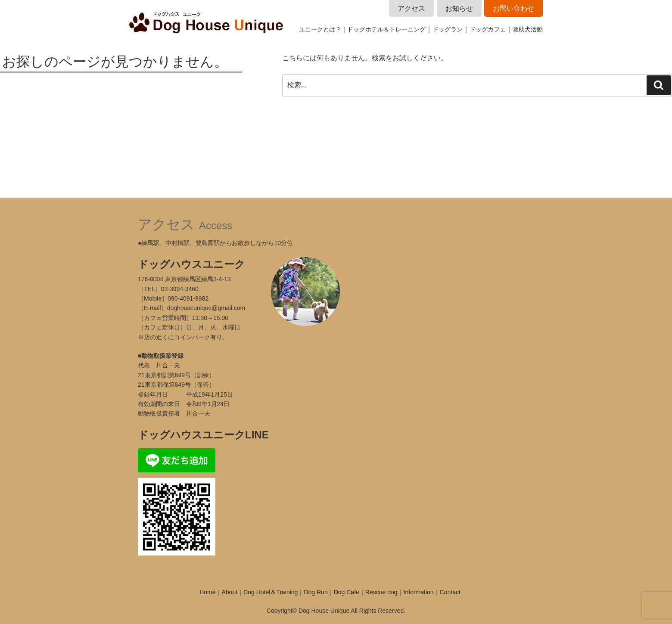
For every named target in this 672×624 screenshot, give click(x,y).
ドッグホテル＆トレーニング (386, 29)
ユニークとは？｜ (323, 29)
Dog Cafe (347, 592)
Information (419, 592)
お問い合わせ (513, 8)
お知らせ (459, 8)
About (230, 592)
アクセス (411, 8)
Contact (450, 592)
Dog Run (316, 592)
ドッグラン (448, 29)
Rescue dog (381, 592)
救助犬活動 (528, 29)
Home (207, 592)
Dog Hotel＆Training (271, 592)
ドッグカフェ (488, 29)
